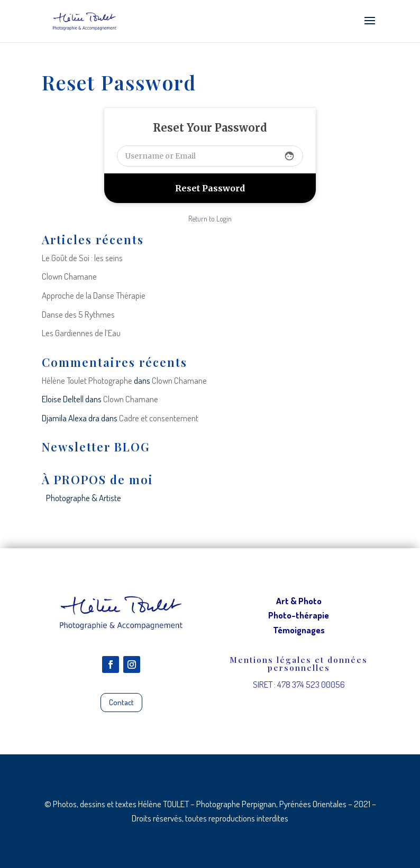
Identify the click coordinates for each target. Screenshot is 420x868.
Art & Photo (299, 601)
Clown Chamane (69, 276)
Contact (121, 702)
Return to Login (210, 219)
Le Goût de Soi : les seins (82, 258)
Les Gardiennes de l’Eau (81, 333)
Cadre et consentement (159, 418)
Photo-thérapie (299, 615)
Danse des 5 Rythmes (78, 314)
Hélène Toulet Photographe (87, 380)
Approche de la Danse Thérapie (94, 295)
